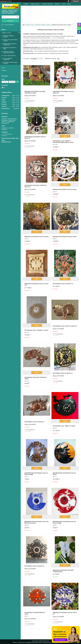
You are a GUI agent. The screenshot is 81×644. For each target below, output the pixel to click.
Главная (26, 4)
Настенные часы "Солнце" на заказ (36, 330)
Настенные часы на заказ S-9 (63, 373)
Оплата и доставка (48, 4)
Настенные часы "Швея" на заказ (64, 426)
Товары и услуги (6, 33)
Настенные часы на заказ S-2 (34, 566)
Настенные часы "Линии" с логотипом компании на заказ (63, 142)
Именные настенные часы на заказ (65, 189)
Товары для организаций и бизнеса (10, 40)
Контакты (57, 4)
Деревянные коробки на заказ (10, 48)
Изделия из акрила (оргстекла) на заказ (9, 52)
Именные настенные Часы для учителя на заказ (35, 92)
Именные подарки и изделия (9, 36)
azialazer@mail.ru (6, 142)
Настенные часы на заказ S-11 (63, 284)
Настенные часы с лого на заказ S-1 (65, 326)
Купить (65, 136)
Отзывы (4, 70)
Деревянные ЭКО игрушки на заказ (10, 63)
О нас (3, 68)
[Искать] (17, 17)
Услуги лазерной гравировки (8, 59)
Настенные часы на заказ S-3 (34, 422)
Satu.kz (48, 641)
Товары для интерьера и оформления (10, 44)
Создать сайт (3, 1)
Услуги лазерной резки (9, 56)
